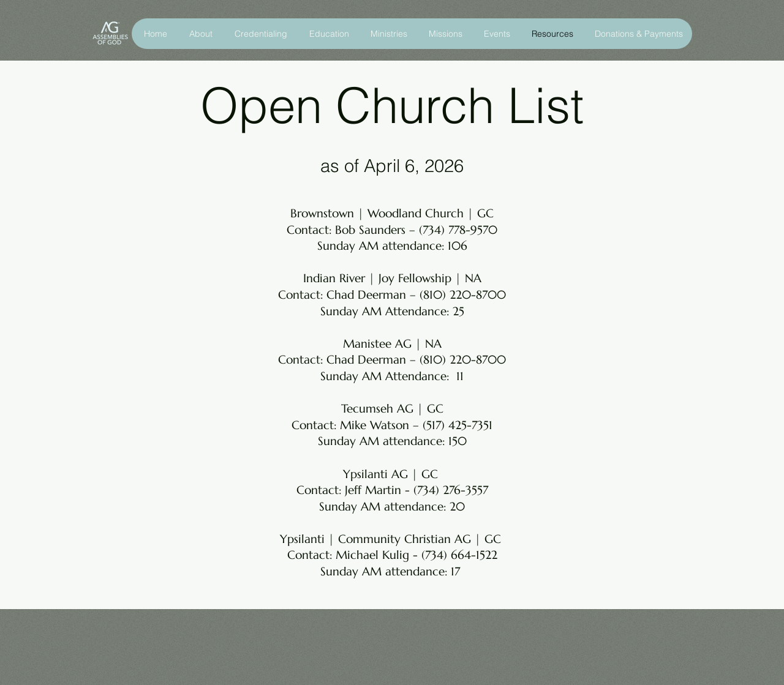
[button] (199, 34)
